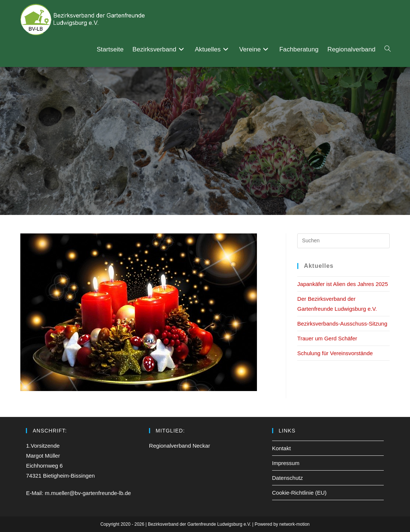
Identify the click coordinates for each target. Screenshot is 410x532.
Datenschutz (287, 478)
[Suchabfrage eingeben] (343, 241)
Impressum (286, 463)
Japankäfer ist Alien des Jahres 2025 (343, 284)
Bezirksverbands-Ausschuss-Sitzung (342, 324)
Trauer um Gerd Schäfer (327, 338)
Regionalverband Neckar (179, 446)
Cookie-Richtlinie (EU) (299, 493)
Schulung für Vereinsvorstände (335, 353)
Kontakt (282, 448)
